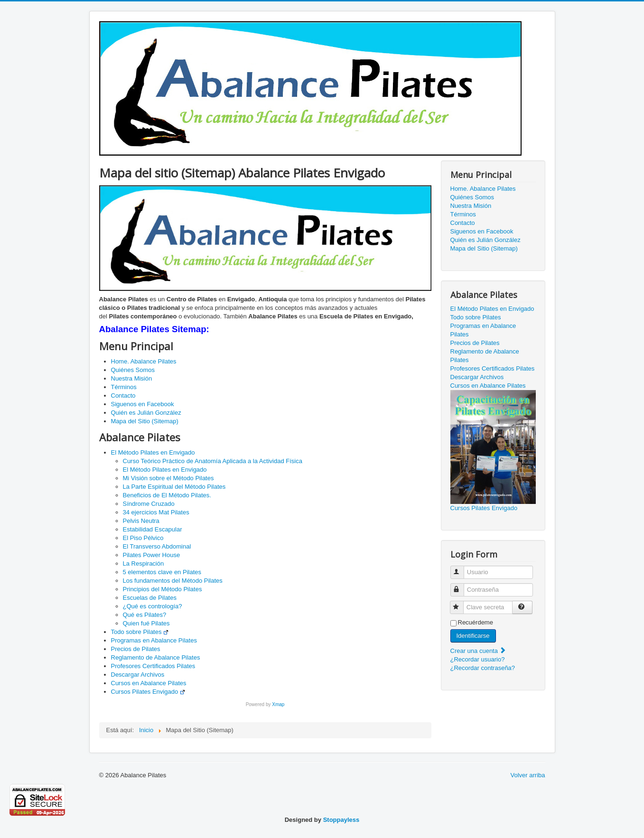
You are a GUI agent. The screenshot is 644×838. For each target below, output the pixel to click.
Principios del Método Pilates (163, 589)
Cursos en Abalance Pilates (149, 683)
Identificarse (473, 636)
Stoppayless (341, 820)
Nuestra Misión (132, 378)
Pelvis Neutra (141, 521)
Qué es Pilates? (145, 615)
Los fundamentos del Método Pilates (173, 581)
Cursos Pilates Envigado (148, 692)
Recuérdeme (476, 622)
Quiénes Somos (133, 370)
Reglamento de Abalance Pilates (156, 657)
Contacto (123, 396)
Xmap (278, 704)
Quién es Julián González (146, 413)
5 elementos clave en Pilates (162, 572)
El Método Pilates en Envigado (153, 452)
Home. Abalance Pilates (144, 361)
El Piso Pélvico (143, 538)
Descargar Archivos (138, 675)
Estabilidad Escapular (153, 529)
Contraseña (462, 586)
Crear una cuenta (478, 651)
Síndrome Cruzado (149, 504)
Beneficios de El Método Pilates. (167, 495)
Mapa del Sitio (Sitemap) (145, 421)
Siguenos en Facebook (143, 404)
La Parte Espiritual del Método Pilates (174, 487)
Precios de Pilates (136, 649)
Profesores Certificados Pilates (153, 666)
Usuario (462, 568)
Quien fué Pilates (146, 623)
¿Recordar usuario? (478, 659)
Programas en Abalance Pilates (154, 640)
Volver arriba (528, 775)
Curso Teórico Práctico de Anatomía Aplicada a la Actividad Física (213, 461)
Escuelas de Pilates (150, 598)
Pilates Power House (152, 555)
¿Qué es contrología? (153, 606)
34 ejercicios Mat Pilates (156, 512)
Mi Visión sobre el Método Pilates (168, 478)
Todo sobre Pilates (140, 632)
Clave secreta (461, 603)
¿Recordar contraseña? (483, 668)
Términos (124, 387)
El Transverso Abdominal (157, 546)
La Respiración (144, 563)
